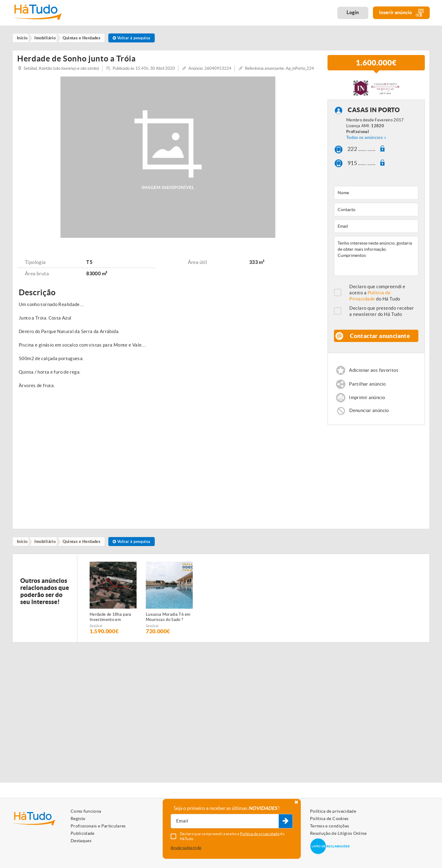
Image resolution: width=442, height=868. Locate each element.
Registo (78, 819)
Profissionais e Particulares (98, 826)
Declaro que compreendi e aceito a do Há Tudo (377, 302)
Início (23, 552)
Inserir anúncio (401, 13)
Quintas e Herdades (84, 552)
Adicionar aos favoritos (374, 380)
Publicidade (83, 833)
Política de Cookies (329, 819)
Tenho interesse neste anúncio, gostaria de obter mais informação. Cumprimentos (376, 265)
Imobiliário (47, 552)
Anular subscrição (186, 848)
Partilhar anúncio (368, 394)
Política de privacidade (333, 811)
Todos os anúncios (364, 147)
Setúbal (96, 636)
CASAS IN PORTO (374, 120)
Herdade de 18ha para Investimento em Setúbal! (110, 628)
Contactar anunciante (380, 345)
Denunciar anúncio (369, 420)
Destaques (81, 841)
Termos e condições (330, 826)
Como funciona (86, 811)
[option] (113, 609)
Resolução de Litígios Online (338, 833)
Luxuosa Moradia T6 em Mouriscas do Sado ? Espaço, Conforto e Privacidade (168, 628)
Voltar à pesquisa (135, 38)
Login (353, 12)
